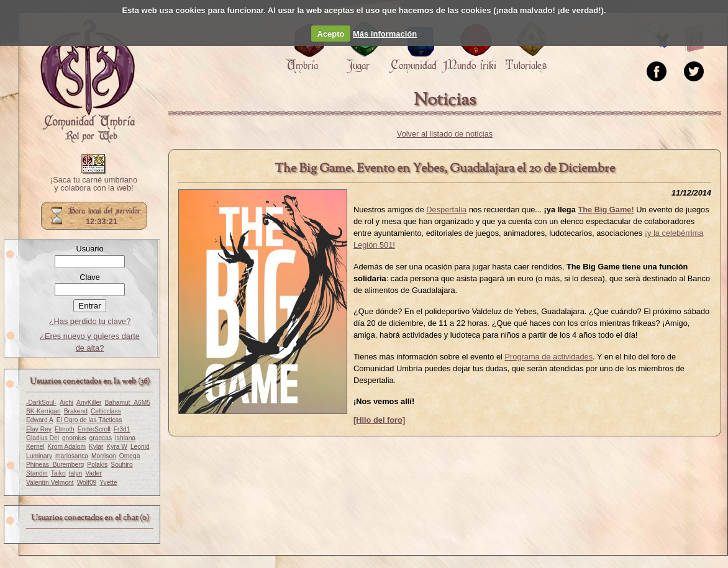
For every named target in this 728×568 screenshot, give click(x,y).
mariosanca (72, 456)
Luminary (39, 456)
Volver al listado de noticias (445, 134)
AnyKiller (89, 403)
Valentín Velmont (50, 483)
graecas (101, 438)
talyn (76, 473)
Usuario (89, 249)
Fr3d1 (122, 429)
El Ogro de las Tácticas (89, 420)
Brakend (76, 411)
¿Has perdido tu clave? (90, 321)
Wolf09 (87, 483)
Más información (385, 34)
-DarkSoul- (41, 403)
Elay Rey (39, 429)
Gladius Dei (43, 438)
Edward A (40, 420)
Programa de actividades (549, 357)
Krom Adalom (67, 447)
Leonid (140, 447)
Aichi (66, 403)
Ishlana (125, 438)
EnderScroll (94, 429)
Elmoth (65, 429)
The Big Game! (606, 210)
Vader (93, 473)
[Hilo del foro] (379, 420)
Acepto (331, 34)
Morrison (104, 456)
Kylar (96, 447)
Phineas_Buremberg (55, 465)
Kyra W (117, 447)
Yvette (108, 483)
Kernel (35, 447)
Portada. (88, 81)
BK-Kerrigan (43, 411)
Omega (130, 456)
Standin (37, 473)
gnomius (74, 438)
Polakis (97, 465)
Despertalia (446, 210)
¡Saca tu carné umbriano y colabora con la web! (94, 184)
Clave (90, 277)
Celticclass (106, 411)
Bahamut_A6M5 (128, 403)
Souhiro (121, 465)
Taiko (58, 473)
